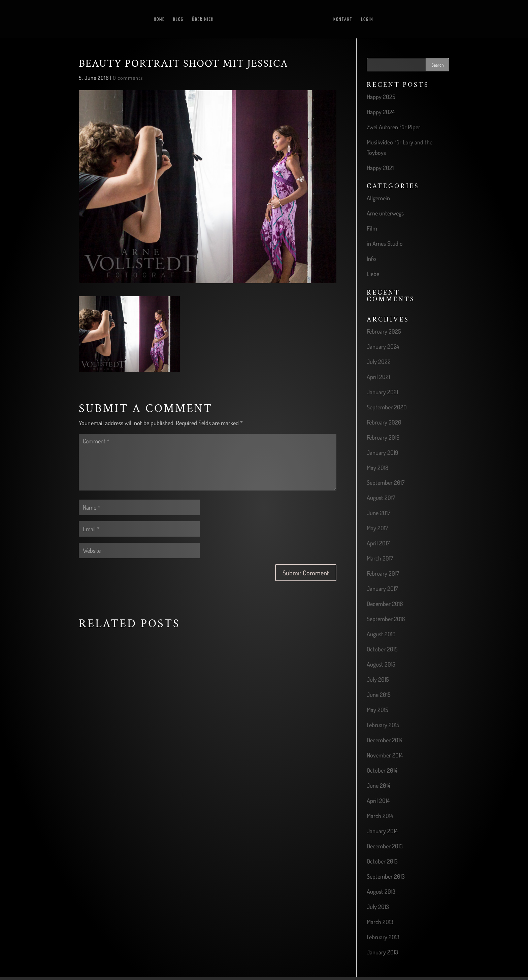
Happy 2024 (381, 112)
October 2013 (382, 861)
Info (371, 259)
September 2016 (386, 619)
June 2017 (378, 513)
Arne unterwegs (385, 213)
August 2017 (381, 498)
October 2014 (382, 770)
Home (159, 20)
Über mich (203, 20)
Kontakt (343, 20)
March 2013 (380, 922)
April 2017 (378, 543)
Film (372, 228)
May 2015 (377, 710)
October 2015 (382, 649)
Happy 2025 (381, 97)
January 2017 (382, 588)
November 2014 (385, 755)
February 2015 (383, 725)
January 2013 (382, 952)
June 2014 (378, 785)
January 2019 (383, 452)
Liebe (373, 274)
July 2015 (378, 679)
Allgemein (378, 198)
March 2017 (380, 558)
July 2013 (378, 907)
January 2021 (382, 392)
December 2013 (385, 846)
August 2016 (381, 634)
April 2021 (378, 377)
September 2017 (386, 482)
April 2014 (378, 801)
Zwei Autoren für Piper (393, 127)
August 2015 (381, 664)
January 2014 (382, 831)
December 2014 (385, 740)
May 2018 (377, 468)
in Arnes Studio (385, 243)
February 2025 (384, 331)
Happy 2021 (380, 168)
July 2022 (379, 362)
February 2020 (384, 422)
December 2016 (385, 604)
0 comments (128, 78)
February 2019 (383, 437)
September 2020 (387, 407)
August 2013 (381, 891)
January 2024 (383, 346)
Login (367, 20)
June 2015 (379, 695)
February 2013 (383, 937)
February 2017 (383, 573)
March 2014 (380, 816)
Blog (178, 20)
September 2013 (386, 876)
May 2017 (377, 528)
